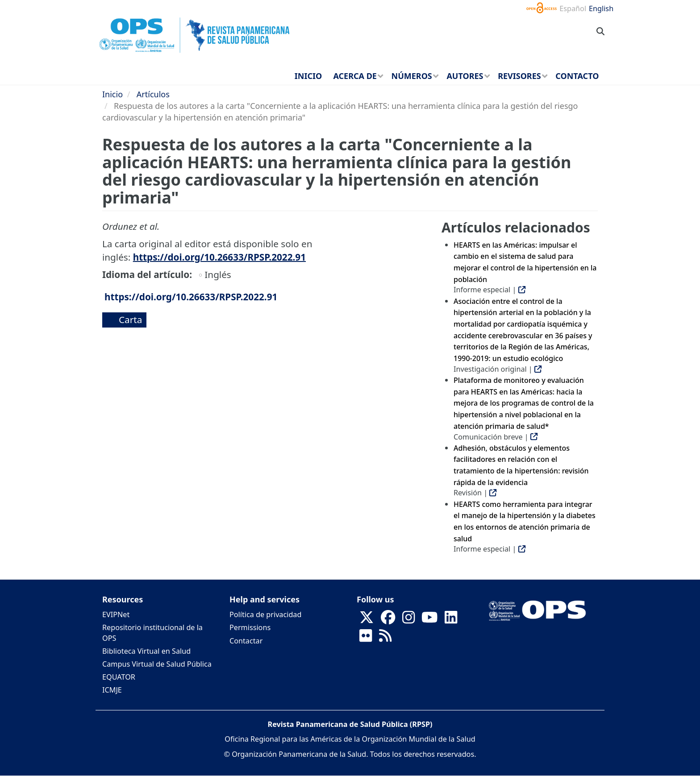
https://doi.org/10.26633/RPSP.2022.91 (219, 257)
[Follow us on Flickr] (366, 638)
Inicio (112, 94)
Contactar (246, 641)
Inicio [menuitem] (308, 76)
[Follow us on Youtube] (429, 620)
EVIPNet (116, 614)
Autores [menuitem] (465, 76)
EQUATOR (119, 677)
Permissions (250, 627)
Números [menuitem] (412, 76)
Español (573, 8)
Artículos (153, 94)
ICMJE (112, 690)
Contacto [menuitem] (577, 76)
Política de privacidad (265, 614)
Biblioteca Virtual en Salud (146, 651)
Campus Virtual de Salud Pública (157, 664)
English (601, 8)
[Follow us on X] (367, 620)
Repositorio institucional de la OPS (152, 633)
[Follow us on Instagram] (408, 620)
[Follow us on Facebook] (388, 620)
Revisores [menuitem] (519, 76)
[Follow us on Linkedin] (451, 620)
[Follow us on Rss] (385, 638)
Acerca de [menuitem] (355, 76)
